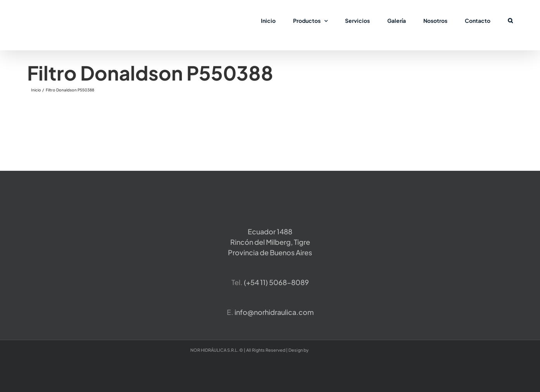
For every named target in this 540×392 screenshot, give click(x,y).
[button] (510, 20)
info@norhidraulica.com (274, 312)
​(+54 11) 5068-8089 (276, 282)
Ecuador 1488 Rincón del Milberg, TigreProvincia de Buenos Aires (270, 242)
